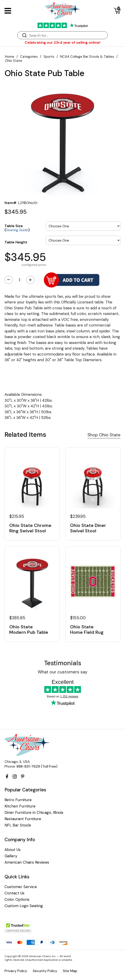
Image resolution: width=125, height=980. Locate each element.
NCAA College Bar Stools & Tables (87, 57)
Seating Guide (17, 230)
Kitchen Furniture (20, 806)
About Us (13, 850)
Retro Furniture (18, 800)
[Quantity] (19, 280)
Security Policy (45, 971)
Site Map (70, 971)
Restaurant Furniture (23, 819)
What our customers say (63, 672)
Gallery (11, 856)
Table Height (16, 242)
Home (10, 57)
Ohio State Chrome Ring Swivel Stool (30, 528)
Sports (49, 57)
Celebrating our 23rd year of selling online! (63, 42)
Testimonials (63, 663)
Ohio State (14, 61)
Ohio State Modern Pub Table (29, 629)
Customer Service (21, 887)
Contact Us (14, 893)
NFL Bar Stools (18, 825)
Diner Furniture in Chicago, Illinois (34, 813)
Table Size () (17, 228)
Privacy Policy (16, 971)
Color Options (17, 900)
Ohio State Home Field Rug (87, 629)
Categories (29, 57)
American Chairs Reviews (27, 862)
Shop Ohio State (104, 435)
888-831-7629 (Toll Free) (37, 766)
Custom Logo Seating (24, 906)
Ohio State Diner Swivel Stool (88, 528)
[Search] (67, 35)
